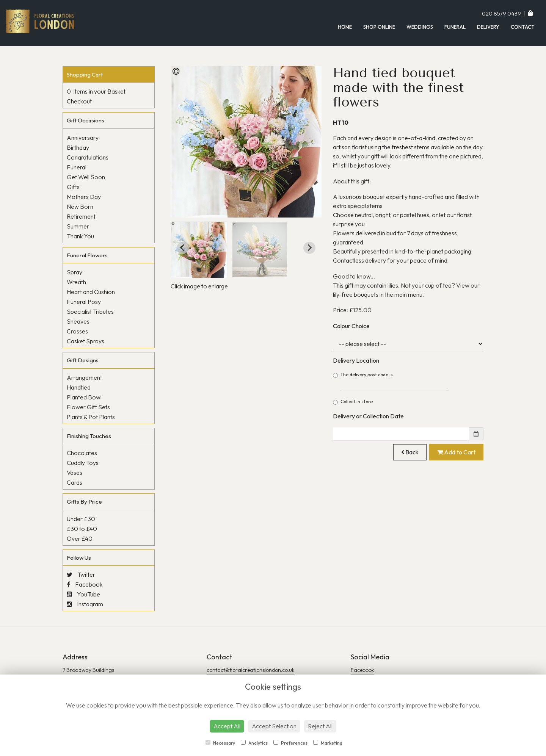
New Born (80, 207)
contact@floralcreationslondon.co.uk (251, 670)
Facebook (85, 584)
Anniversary (83, 138)
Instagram (85, 604)
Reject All (320, 726)
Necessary (220, 743)
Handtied (79, 387)
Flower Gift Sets (88, 407)
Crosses (77, 331)
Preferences (290, 743)
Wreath (76, 282)
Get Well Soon (86, 177)
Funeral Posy (84, 302)
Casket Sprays (86, 341)
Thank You (80, 236)
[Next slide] (309, 248)
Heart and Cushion (91, 292)
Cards (75, 482)
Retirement (81, 216)
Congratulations (88, 157)
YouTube (83, 594)
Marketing (328, 743)
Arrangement (84, 377)
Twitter (81, 574)
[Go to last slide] (183, 248)
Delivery (488, 27)
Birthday (78, 147)
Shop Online (379, 27)
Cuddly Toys (83, 463)
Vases (75, 473)
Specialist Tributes (90, 311)
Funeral (455, 27)
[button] (199, 250)
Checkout (79, 101)
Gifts (73, 187)
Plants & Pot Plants (91, 417)
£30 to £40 (82, 529)
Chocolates (82, 453)
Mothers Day (84, 197)
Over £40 (80, 538)
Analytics (254, 743)
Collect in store (353, 402)
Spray (75, 272)
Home (345, 27)
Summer (78, 226)
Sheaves (78, 321)
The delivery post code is (391, 381)
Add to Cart (456, 452)
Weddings (420, 27)
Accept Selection (274, 726)
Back (410, 452)
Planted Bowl (84, 397)
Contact (523, 27)
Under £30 (81, 519)
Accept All (227, 726)
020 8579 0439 (502, 13)
